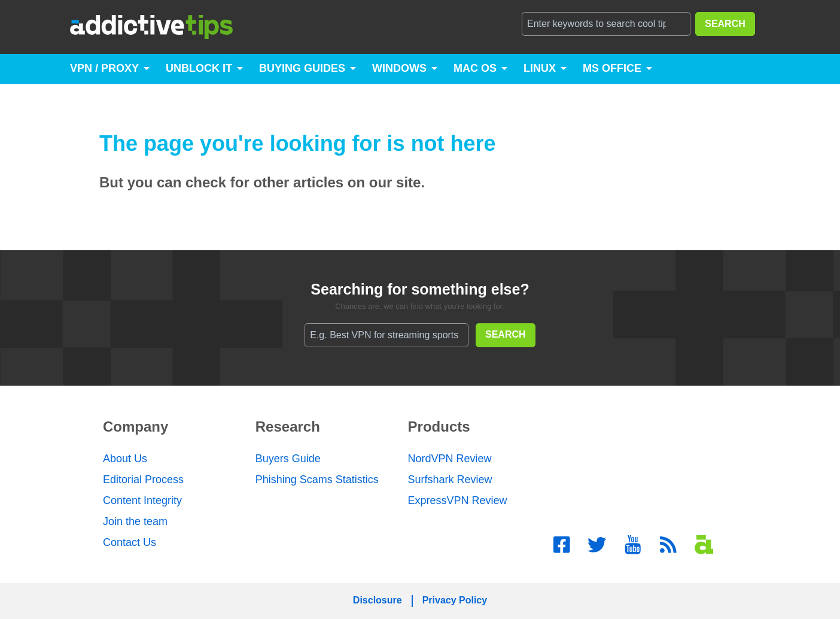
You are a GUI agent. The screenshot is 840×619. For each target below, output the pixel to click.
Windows (399, 68)
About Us (125, 459)
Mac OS (475, 68)
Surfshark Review (450, 480)
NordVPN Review (450, 459)
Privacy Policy (455, 600)
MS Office (612, 68)
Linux (540, 68)
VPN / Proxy (104, 68)
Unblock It (199, 68)
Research (288, 427)
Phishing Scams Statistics (317, 480)
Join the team (135, 521)
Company (136, 427)
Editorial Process (143, 480)
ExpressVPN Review (458, 500)
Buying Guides (302, 68)
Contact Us (130, 542)
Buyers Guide (288, 459)
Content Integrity (142, 500)
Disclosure (378, 600)
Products (439, 427)
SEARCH (725, 24)
